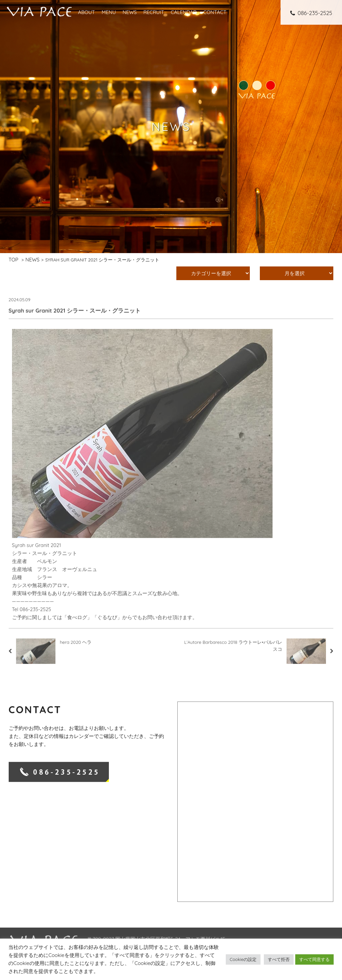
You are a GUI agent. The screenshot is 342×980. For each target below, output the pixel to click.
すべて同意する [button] (314, 959)
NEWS (130, 12)
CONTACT (215, 12)
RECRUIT (154, 12)
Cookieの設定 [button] (243, 959)
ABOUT (86, 12)
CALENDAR (184, 12)
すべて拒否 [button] (279, 959)
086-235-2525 (311, 13)
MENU (109, 12)
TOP (14, 260)
